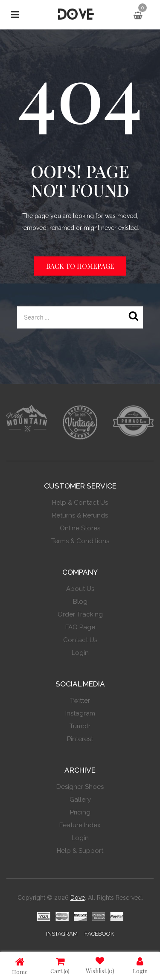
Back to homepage (80, 266)
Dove (78, 898)
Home (20, 966)
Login (140, 965)
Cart (60, 965)
